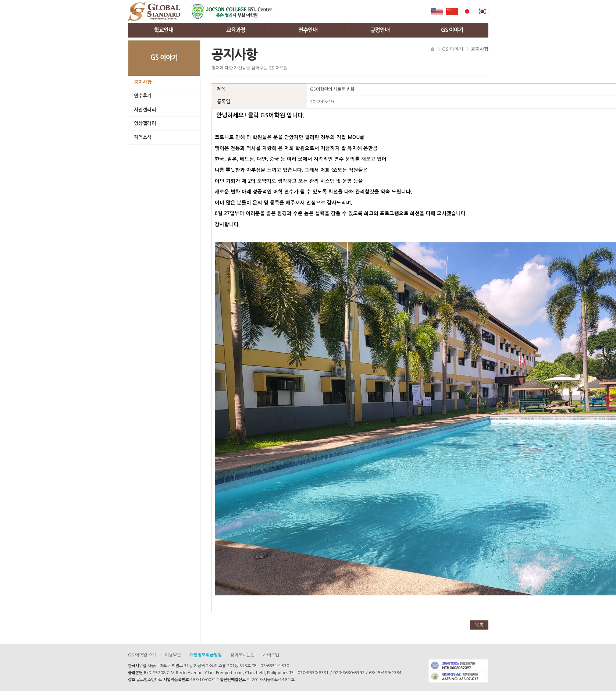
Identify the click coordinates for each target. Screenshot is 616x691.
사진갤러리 (145, 110)
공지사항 (143, 82)
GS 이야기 (452, 30)
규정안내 (380, 30)
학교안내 (164, 30)
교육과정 (236, 30)
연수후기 (143, 96)
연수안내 (308, 30)
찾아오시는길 (242, 655)
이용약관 (173, 655)
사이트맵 (271, 655)
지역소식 (143, 137)
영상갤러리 (145, 123)
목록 (479, 625)
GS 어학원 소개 (142, 655)
